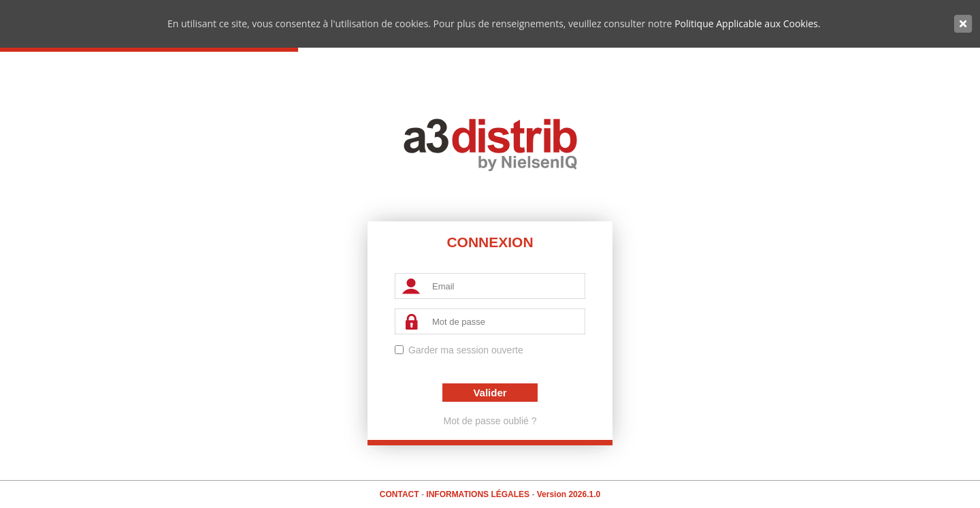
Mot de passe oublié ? (490, 421)
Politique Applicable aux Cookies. (747, 23)
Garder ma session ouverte (466, 350)
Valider (490, 393)
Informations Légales (479, 494)
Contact (401, 494)
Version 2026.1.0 (569, 494)
